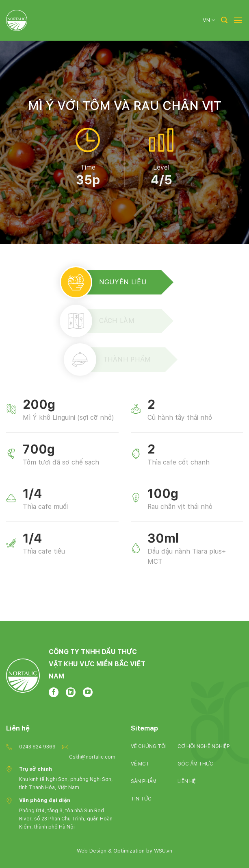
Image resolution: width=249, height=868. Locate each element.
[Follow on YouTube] (88, 692)
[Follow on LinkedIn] (71, 692)
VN (209, 20)
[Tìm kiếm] (224, 20)
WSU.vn (163, 851)
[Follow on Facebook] (54, 692)
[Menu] (238, 20)
